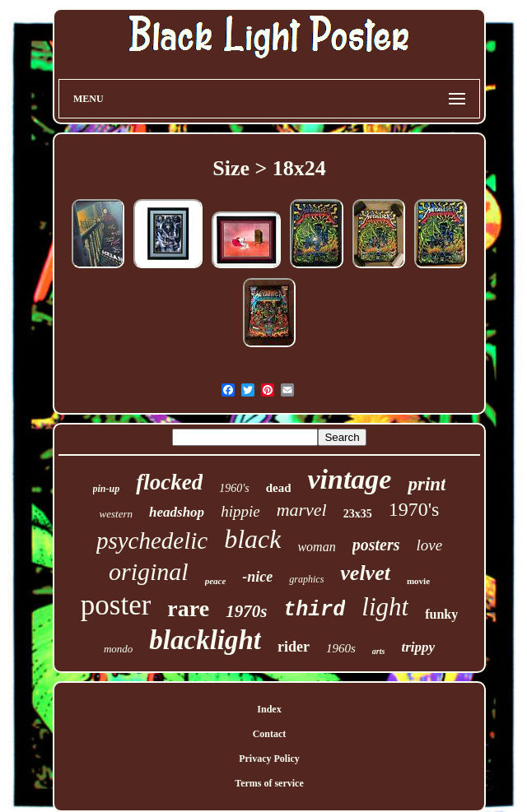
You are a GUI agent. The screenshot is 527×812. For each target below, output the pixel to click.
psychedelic (152, 541)
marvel (302, 510)
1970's (414, 509)
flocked (169, 482)
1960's (234, 488)
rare (188, 608)
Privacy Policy (269, 759)
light (385, 607)
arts (379, 651)
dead (279, 488)
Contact (270, 734)
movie (418, 581)
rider (294, 647)
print (427, 484)
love (429, 545)
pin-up (107, 489)
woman (316, 547)
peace (216, 581)
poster (116, 605)
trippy (418, 647)
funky (441, 614)
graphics (306, 579)
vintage (349, 479)
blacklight (205, 640)
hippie (240, 511)
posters (376, 545)
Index (269, 709)
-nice (257, 577)
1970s (246, 611)
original (149, 571)
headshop (177, 512)
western (116, 514)
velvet (365, 573)
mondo (118, 649)
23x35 (358, 514)
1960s (341, 648)
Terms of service (269, 783)
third (314, 610)
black (252, 539)
